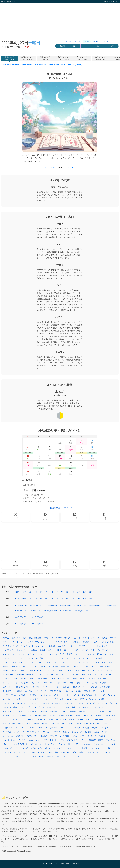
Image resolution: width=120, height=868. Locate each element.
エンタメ (62, 646)
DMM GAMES (92, 666)
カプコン (34, 666)
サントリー (16, 756)
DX (82, 666)
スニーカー (47, 732)
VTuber (59, 638)
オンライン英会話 (21, 744)
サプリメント (66, 728)
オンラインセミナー (109, 642)
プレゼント (21, 642)
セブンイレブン (34, 703)
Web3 (87, 683)
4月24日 (78, 42)
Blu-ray (99, 752)
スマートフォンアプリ (99, 646)
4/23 (46, 167)
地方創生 (24, 679)
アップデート (47, 699)
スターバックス (36, 744)
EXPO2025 (7, 707)
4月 (46, 592)
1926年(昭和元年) (21, 624)
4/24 (53, 167)
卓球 (73, 707)
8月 (68, 592)
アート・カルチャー (100, 691)
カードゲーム (99, 720)
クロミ (60, 707)
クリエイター (96, 715)
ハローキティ (79, 658)
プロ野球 (36, 724)
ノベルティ (75, 675)
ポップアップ (8, 650)
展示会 (96, 732)
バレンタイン (41, 646)
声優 (49, 662)
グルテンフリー (73, 740)
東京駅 (101, 699)
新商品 (105, 638)
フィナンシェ (8, 728)
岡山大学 (40, 658)
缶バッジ (33, 728)
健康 (67, 707)
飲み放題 (88, 732)
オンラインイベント (23, 687)
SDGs (59, 650)
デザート (22, 711)
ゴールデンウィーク (10, 679)
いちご (32, 662)
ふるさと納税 (105, 687)
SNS (83, 670)
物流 (56, 752)
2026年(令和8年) (21, 592)
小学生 (41, 756)
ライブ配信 (102, 679)
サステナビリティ (93, 703)
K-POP (43, 650)
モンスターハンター (72, 748)
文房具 (26, 756)
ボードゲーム (8, 736)
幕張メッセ (68, 650)
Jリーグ (53, 715)
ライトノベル (83, 707)
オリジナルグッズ (21, 748)
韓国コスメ (92, 675)
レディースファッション (37, 642)
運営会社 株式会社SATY (70, 864)
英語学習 (44, 711)
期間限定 (6, 638)
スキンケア (16, 638)
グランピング (77, 732)
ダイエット (42, 752)
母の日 (62, 654)
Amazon (13, 670)
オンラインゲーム (97, 707)
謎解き (101, 740)
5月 (52, 592)
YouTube (113, 638)
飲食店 (78, 691)
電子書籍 (6, 666)
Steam (51, 642)
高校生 (71, 744)
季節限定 (72, 720)
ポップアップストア (95, 671)
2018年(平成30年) (38, 617)
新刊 (31, 679)
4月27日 (105, 42)
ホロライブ (21, 703)
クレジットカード (22, 650)
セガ (59, 683)
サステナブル (107, 662)
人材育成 (70, 671)
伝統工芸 (92, 740)
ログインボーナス (26, 720)
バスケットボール (73, 695)
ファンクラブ (49, 744)
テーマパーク (66, 666)
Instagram (57, 687)
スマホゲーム (49, 638)
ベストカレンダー (9, 1)
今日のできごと (40, 65)
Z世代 (74, 679)
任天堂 (33, 756)
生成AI (96, 642)
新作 (25, 638)
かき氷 (88, 720)
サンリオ (77, 638)
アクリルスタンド (57, 691)
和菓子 (70, 654)
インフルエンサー (74, 756)
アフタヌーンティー (63, 642)
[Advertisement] (60, 19)
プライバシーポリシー (49, 864)
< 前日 (74, 46)
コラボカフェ (89, 654)
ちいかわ (12, 724)
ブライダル (24, 683)
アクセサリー (8, 675)
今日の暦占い (27, 65)
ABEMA (34, 650)
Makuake (57, 732)
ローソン (36, 687)
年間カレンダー (27, 58)
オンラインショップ (10, 683)
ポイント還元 (67, 724)
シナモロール (89, 724)
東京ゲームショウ (107, 711)
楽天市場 (30, 675)
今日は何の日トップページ (60, 508)
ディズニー (87, 642)
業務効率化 (23, 695)
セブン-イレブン (36, 748)
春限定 (75, 736)
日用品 (20, 691)
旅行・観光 (59, 699)
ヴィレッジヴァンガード (88, 711)
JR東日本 (53, 736)
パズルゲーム (98, 744)
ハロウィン (40, 675)
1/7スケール (7, 744)
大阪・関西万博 (35, 638)
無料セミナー (61, 720)
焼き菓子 (33, 695)
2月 (36, 592)
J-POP (45, 683)
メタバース (36, 683)
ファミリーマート (27, 646)
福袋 (84, 675)
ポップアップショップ (53, 748)
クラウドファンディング (62, 658)
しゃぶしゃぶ (19, 732)
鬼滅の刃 (90, 752)
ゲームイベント (64, 679)
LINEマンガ (7, 748)
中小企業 (6, 715)
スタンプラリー (105, 675)
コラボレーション (9, 662)
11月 (85, 592)
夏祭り (78, 715)
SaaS (65, 683)
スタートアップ (9, 654)
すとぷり (66, 732)
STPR (21, 707)
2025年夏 (50, 756)
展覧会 (76, 666)
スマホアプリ (57, 703)
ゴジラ (15, 715)
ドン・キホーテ (9, 699)
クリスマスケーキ (33, 732)
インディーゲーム (9, 695)
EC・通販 (28, 691)
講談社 (5, 671)
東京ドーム (21, 699)
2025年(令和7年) (110, 605)
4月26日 (96, 42)
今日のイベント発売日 (11, 65)
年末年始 (53, 711)
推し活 (80, 683)
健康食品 (66, 687)
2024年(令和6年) (95, 605)
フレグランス (111, 740)
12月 (91, 592)
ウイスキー (47, 687)
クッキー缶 (65, 752)
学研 (45, 740)
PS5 (57, 756)
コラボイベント (82, 662)
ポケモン (56, 662)
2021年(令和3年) (51, 605)
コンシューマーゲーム (35, 671)
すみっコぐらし (70, 703)
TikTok (86, 687)
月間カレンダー (46, 58)
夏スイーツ (51, 707)
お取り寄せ (54, 740)
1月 (31, 592)
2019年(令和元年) (21, 605)
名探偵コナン (91, 699)
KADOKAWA (83, 646)
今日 (87, 46)
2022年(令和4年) (66, 605)
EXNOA (107, 752)
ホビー (52, 683)
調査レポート (104, 736)
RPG (63, 756)
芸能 (15, 707)
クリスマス (95, 662)
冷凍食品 (110, 720)
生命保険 (23, 715)
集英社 (82, 752)
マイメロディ (33, 711)
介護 (33, 752)
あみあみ (77, 642)
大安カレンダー (82, 58)
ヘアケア (78, 654)
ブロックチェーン (52, 728)
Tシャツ (90, 658)
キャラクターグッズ (10, 646)
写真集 (82, 679)
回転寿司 (73, 711)
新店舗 (94, 683)
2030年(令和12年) (81, 611)
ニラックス (7, 752)
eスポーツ (71, 646)
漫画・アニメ (45, 666)
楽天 (77, 671)
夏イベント (90, 650)
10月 (79, 592)
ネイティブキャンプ (110, 703)
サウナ (95, 728)
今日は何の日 (10, 58)
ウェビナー (20, 675)
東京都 (61, 715)
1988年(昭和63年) (38, 624)
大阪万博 (109, 671)
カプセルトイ (31, 707)
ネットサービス (68, 662)
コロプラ (6, 756)
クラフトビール (9, 703)
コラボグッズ (58, 695)
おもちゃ (51, 650)
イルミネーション (9, 740)
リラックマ (61, 744)
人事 (53, 679)
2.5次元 (79, 744)
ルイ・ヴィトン (106, 728)
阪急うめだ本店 (110, 715)
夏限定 (51, 720)
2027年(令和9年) (21, 599)
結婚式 (81, 703)
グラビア (94, 687)
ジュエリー (91, 679)
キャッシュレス (45, 695)
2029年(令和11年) (66, 611)
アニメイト (29, 658)
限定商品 (99, 658)
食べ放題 (86, 728)
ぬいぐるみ (53, 654)
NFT (82, 699)
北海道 (84, 748)
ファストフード (9, 691)
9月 (73, 592)
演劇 (4, 724)
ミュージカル (110, 744)
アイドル (20, 654)
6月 (57, 592)
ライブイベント (21, 728)
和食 (50, 752)
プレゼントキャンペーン (38, 715)
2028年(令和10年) (50, 611)
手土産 (5, 720)
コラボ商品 (7, 732)
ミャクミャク (55, 724)
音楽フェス (77, 687)
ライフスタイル (34, 699)
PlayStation (23, 740)
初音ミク (70, 715)
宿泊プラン (20, 736)
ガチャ (48, 658)
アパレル (41, 662)
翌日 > (99, 46)
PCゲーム (70, 691)
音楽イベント (8, 687)
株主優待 (87, 691)
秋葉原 (86, 715)
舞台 (41, 728)
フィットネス (51, 671)
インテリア (23, 662)
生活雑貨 (103, 683)
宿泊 (63, 740)
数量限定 (52, 646)
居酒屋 (61, 671)
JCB (108, 748)
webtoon (87, 744)
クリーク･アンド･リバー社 (13, 658)
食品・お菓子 (105, 666)
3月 (41, 592)
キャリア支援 (65, 736)
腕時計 (74, 752)
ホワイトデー (102, 724)
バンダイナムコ (72, 699)
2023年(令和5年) (80, 605)
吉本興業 (78, 724)
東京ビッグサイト (42, 679)
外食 (91, 748)
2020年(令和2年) (36, 605)
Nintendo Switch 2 (41, 691)
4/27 (74, 167)
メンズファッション (105, 650)
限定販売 (44, 736)
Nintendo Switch (8, 642)
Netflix (81, 719)
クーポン (105, 732)
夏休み (99, 654)
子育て (72, 683)
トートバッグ (100, 695)
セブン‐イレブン (62, 675)
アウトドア (42, 654)
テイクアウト (110, 654)
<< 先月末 (61, 46)
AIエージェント (35, 740)
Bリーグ (77, 728)
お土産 (55, 666)
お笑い (82, 736)
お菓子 (22, 671)
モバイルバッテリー (21, 752)
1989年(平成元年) (21, 617)
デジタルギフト (32, 736)
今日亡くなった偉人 (76, 65)
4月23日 (68, 42)
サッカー (50, 675)
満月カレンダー (101, 58)
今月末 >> (112, 46)
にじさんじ (31, 654)
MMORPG (63, 711)
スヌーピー (100, 748)
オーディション (24, 724)
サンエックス (112, 695)
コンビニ (67, 638)
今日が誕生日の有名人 (57, 65)
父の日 (41, 707)
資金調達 (46, 703)
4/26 (67, 167)
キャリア (14, 720)
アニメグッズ (87, 695)
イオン (84, 740)
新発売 (44, 724)
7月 (62, 592)
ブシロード (92, 736)
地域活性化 (16, 666)
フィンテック (41, 720)
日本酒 (26, 666)
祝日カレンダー (64, 58)
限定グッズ (79, 650)
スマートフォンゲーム (91, 638)
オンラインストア (9, 711)
